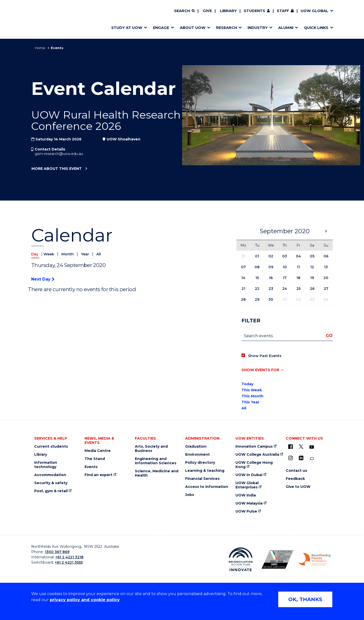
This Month (252, 396)
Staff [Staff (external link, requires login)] (283, 11)
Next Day (43, 279)
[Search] (184, 11)
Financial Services (202, 479)
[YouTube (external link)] (312, 447)
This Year (250, 402)
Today (247, 384)
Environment (197, 455)
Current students (51, 447)
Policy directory (200, 463)
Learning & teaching (205, 471)
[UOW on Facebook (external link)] (291, 447)
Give (207, 11)
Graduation (196, 447)
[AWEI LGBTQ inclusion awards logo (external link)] (278, 559)
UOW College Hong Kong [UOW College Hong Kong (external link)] (254, 465)
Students (254, 11)
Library (228, 11)
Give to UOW (298, 487)
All (99, 254)
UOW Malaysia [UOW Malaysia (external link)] (249, 503)
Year (86, 254)
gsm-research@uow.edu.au (59, 154)
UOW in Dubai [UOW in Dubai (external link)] (249, 475)
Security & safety (51, 483)
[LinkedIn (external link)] (301, 458)
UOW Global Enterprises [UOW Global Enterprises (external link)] (247, 485)
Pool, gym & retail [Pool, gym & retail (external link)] (51, 491)
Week (49, 254)
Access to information (207, 487)
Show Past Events (265, 356)
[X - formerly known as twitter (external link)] (301, 447)
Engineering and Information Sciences (156, 461)
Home (40, 48)
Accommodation (50, 475)
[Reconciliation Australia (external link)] (241, 559)
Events (91, 467)
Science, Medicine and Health (157, 473)
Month (68, 254)
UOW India (246, 495)
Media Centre (98, 451)
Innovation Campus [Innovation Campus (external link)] (254, 447)
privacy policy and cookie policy (85, 600)
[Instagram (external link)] (291, 458)
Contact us (296, 471)
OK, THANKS (305, 599)
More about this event (56, 169)
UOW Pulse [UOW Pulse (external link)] (246, 511)
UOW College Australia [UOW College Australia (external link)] (257, 455)
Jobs (190, 495)
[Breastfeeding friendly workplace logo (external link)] (315, 559)
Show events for (260, 370)
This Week (252, 390)
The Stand (95, 459)
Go (329, 336)
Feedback (295, 479)
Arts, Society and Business (151, 449)
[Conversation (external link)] (312, 459)
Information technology (46, 465)
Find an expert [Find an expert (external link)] (98, 475)
